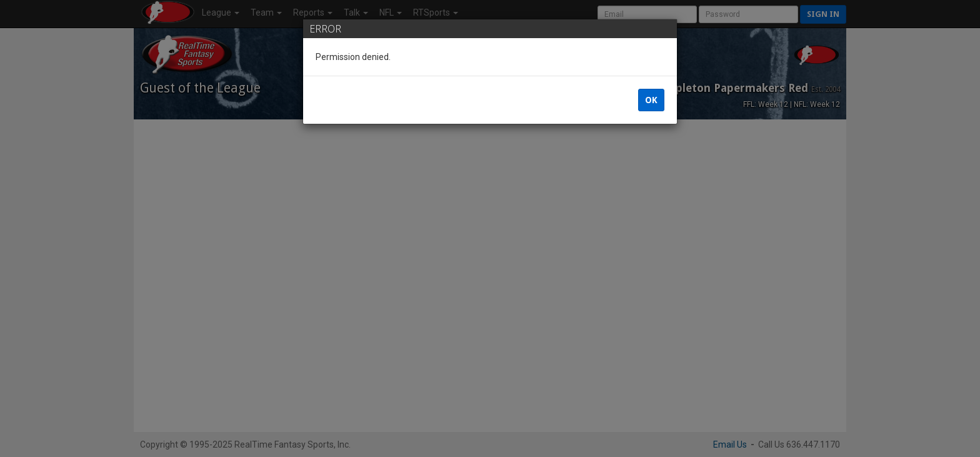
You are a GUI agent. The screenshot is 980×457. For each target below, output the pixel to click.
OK (651, 100)
